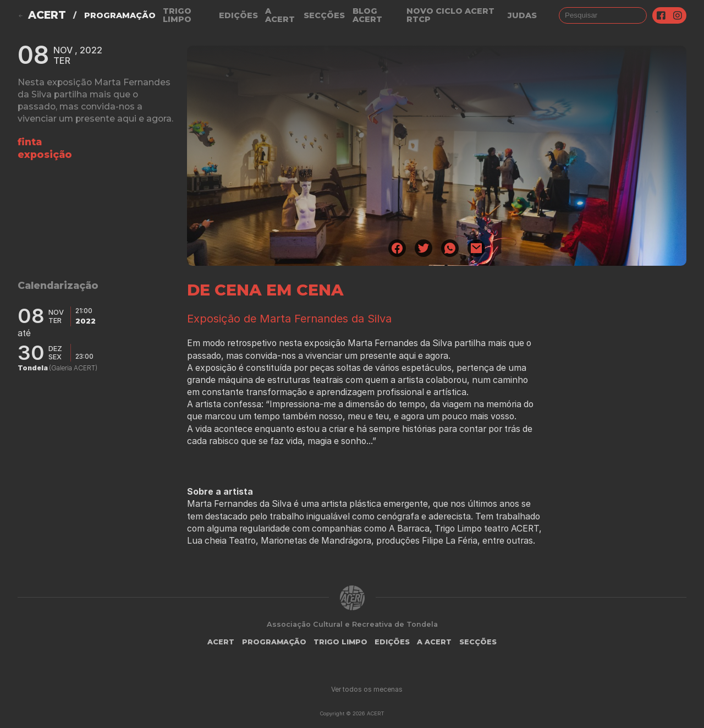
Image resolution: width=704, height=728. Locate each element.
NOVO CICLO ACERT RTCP (450, 15)
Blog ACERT (367, 15)
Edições (238, 15)
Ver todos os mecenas (367, 689)
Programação (120, 15)
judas (522, 15)
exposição (45, 154)
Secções (324, 15)
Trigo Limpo (177, 15)
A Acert (280, 15)
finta (30, 142)
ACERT (47, 15)
